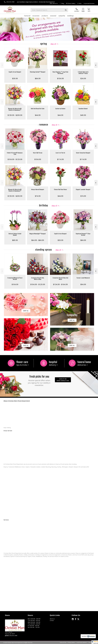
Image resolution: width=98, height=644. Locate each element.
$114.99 (60, 159)
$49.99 (83, 115)
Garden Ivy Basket (60, 109)
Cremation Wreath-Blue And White (60, 279)
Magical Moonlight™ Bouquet (38, 234)
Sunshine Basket (83, 109)
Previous (2, 65)
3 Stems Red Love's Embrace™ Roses (83, 73)
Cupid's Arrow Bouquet (15, 72)
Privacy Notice (71, 642)
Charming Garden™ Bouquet (38, 72)
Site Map (91, 642)
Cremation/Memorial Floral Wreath (15, 279)
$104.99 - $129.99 (15, 159)
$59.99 (15, 78)
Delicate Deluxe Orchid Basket (15, 234)
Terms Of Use (63, 642)
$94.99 (83, 284)
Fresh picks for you (39, 380)
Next (96, 65)
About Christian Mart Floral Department (17, 401)
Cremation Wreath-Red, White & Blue (38, 279)
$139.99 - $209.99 (15, 115)
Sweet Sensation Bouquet (83, 153)
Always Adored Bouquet (38, 189)
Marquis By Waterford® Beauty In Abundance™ (15, 109)
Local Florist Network (82, 642)
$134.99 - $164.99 (60, 284)
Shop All (53, 44)
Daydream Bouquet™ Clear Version (83, 234)
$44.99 (38, 115)
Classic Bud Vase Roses (60, 189)
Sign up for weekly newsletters (63, 380)
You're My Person (38, 153)
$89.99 (15, 240)
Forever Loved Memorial (83, 278)
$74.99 (38, 196)
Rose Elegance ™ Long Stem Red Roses (60, 73)
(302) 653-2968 (10, 2)
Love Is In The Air (60, 153)
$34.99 (83, 78)
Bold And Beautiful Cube (38, 109)
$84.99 (38, 78)
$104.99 (60, 78)
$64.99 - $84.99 (38, 240)
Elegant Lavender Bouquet (83, 189)
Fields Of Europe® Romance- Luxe (15, 153)
